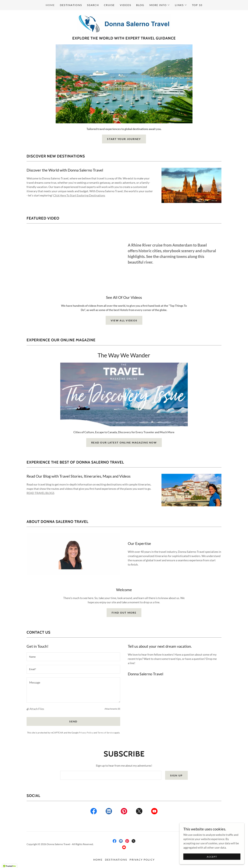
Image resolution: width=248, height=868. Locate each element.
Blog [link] (140, 5)
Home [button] (98, 860)
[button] (160, 5)
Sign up (176, 776)
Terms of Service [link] (106, 733)
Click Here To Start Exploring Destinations (79, 196)
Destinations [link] (71, 5)
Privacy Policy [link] (86, 733)
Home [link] (50, 5)
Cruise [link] (109, 5)
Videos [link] (126, 5)
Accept (212, 857)
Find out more (124, 613)
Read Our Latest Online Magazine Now (124, 443)
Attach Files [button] (37, 709)
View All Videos (124, 321)
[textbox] (73, 657)
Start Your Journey (124, 140)
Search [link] (93, 5)
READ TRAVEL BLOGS (40, 494)
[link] (124, 24)
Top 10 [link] (197, 5)
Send (73, 722)
